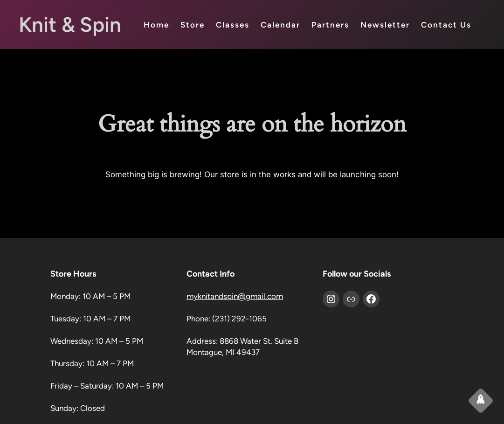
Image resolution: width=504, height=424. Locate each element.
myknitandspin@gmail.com (235, 296)
